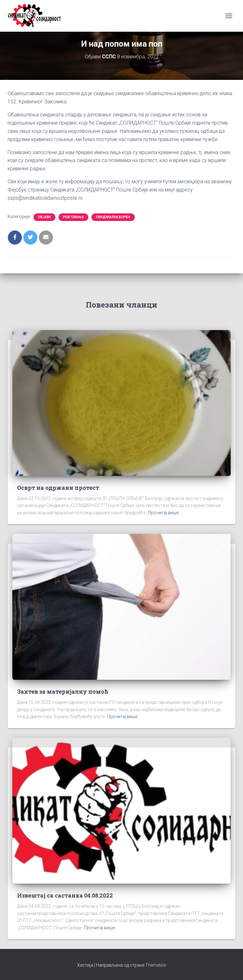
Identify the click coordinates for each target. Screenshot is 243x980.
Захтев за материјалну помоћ (63, 691)
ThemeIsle (156, 965)
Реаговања (73, 217)
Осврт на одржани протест (58, 488)
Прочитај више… (165, 513)
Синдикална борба (113, 217)
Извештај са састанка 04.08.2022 (65, 895)
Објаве (44, 217)
